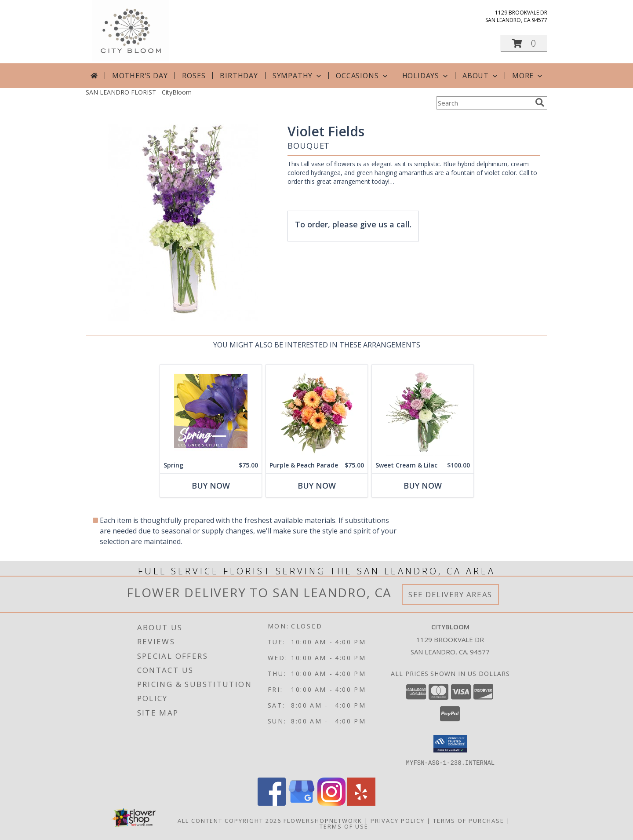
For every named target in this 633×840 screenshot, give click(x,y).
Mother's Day (140, 76)
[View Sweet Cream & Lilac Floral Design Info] (423, 411)
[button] (524, 43)
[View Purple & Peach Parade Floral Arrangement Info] (317, 411)
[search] (540, 102)
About (481, 76)
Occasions (362, 76)
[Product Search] (484, 103)
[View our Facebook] (272, 803)
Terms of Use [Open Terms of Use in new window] (344, 826)
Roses (194, 76)
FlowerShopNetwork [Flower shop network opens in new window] (323, 821)
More (528, 76)
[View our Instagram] (331, 803)
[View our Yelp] (361, 803)
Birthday (239, 76)
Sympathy (298, 76)
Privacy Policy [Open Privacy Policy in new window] (398, 821)
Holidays (426, 76)
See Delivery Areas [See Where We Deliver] (450, 594)
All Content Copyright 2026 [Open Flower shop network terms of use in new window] (229, 821)
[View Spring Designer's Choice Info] (211, 411)
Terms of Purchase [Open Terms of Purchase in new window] (469, 821)
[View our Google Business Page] (302, 803)
